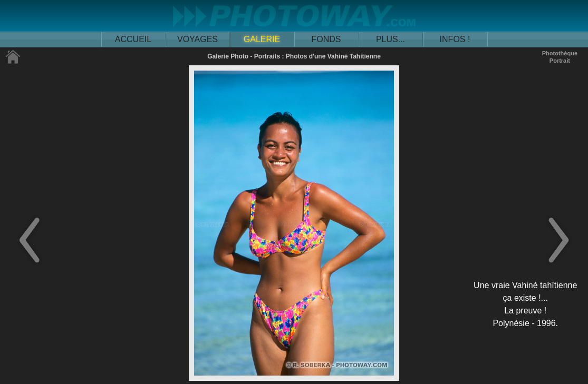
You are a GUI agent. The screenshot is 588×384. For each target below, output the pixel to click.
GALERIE (262, 39)
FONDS (326, 39)
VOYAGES (197, 39)
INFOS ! (455, 39)
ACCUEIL (133, 39)
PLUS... (391, 39)
